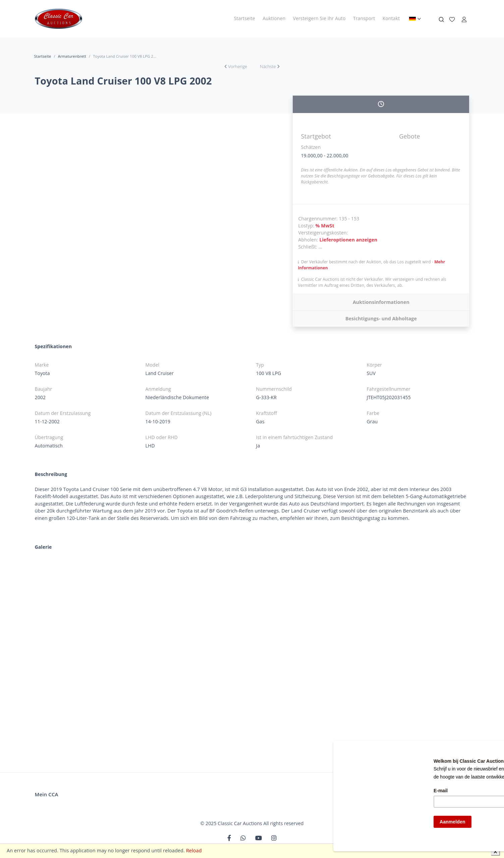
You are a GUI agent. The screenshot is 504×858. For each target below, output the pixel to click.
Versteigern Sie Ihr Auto (319, 18)
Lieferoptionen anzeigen (348, 240)
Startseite (244, 18)
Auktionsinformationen (381, 302)
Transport (364, 18)
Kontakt (391, 18)
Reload (194, 850)
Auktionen (274, 18)
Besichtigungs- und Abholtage (381, 318)
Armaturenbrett (72, 56)
